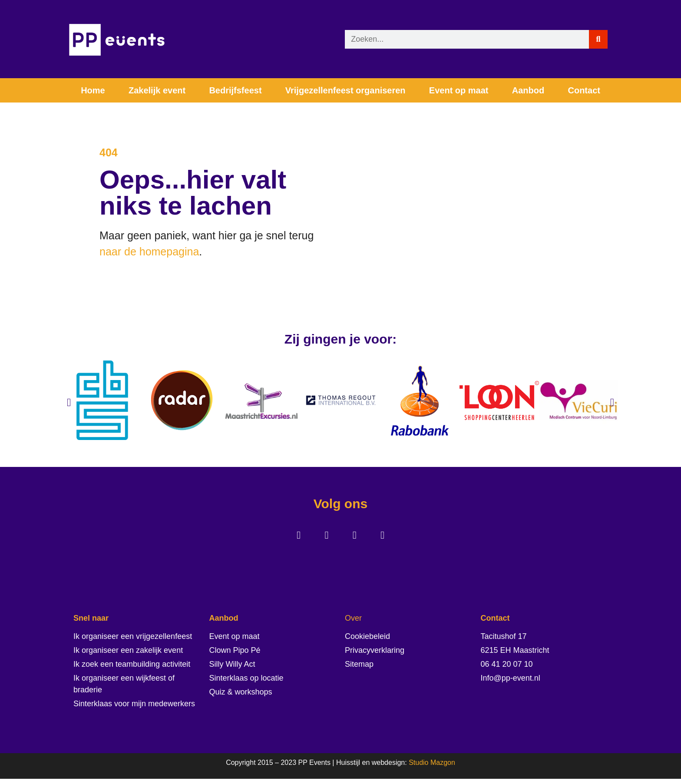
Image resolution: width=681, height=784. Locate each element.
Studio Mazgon (432, 768)
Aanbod (528, 90)
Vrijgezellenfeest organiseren (345, 90)
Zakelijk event (157, 90)
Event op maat (459, 90)
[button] (69, 406)
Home (93, 90)
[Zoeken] (598, 39)
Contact (584, 90)
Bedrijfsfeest (235, 90)
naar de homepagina (149, 254)
